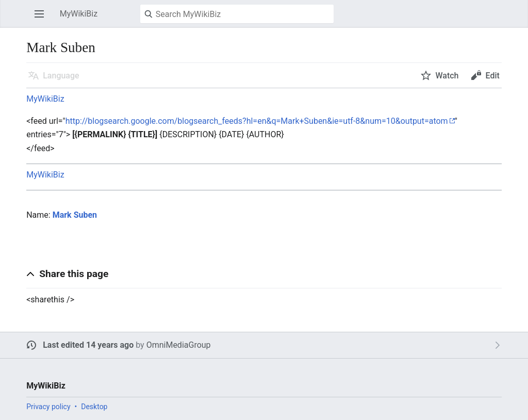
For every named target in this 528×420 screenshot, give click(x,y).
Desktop (94, 407)
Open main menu (42, 19)
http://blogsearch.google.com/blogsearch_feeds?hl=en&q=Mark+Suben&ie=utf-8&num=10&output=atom (257, 121)
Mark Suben (75, 215)
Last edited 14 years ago (88, 345)
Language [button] (61, 76)
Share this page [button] (74, 274)
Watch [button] (447, 76)
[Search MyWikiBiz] (237, 14)
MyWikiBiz (45, 99)
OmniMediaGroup (179, 345)
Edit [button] (492, 76)
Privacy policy (48, 407)
